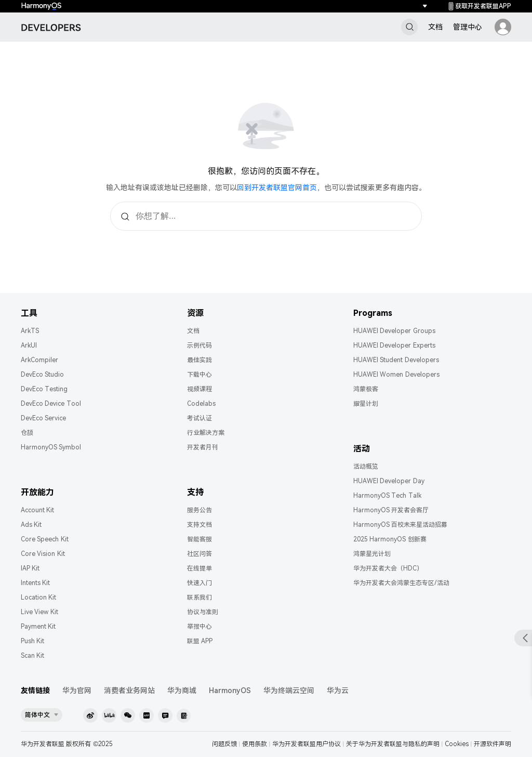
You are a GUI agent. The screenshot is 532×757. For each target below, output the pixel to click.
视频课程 (199, 389)
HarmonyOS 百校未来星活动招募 (400, 525)
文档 (435, 27)
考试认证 (199, 418)
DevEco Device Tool (51, 404)
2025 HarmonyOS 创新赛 (390, 539)
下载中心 (199, 375)
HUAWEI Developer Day (389, 481)
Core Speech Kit (45, 539)
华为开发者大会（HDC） (388, 568)
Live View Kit (39, 612)
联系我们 (199, 597)
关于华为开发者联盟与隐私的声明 (393, 744)
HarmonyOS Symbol (51, 447)
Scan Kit (32, 656)
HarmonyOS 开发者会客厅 (391, 510)
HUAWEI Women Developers (396, 375)
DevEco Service (43, 418)
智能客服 (199, 539)
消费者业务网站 (129, 690)
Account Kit (37, 510)
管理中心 (468, 27)
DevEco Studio (42, 375)
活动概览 (366, 467)
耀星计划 (366, 404)
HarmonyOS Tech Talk (387, 496)
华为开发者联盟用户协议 (307, 744)
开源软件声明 (493, 744)
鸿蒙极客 (366, 389)
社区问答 (199, 554)
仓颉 (27, 433)
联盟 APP (200, 641)
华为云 (338, 690)
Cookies (457, 744)
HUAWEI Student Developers (396, 360)
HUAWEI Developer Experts (394, 346)
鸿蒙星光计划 (372, 554)
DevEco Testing (44, 389)
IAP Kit (30, 568)
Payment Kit (38, 627)
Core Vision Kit (43, 554)
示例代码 (199, 346)
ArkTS (30, 331)
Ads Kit (31, 525)
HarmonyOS (230, 690)
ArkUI (29, 346)
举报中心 (199, 627)
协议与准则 (203, 612)
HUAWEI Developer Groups (394, 331)
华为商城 (182, 690)
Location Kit (38, 597)
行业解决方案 (206, 433)
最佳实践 (199, 360)
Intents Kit (35, 583)
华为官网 (77, 690)
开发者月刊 (203, 447)
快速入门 (199, 583)
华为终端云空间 (289, 690)
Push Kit (32, 641)
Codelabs (201, 404)
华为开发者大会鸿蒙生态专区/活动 (401, 583)
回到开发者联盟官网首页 (277, 188)
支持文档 (199, 525)
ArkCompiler (39, 360)
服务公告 (199, 510)
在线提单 (199, 568)
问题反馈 (224, 744)
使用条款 (255, 744)
